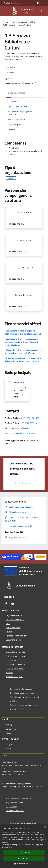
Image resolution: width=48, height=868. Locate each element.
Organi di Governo (14, 615)
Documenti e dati (13, 640)
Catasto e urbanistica (15, 668)
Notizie (9, 725)
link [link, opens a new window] (11, 847)
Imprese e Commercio (15, 664)
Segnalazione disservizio (16, 802)
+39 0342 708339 (29, 423)
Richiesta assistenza (15, 811)
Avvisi (9, 733)
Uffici (32, 22)
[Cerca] (43, 11)
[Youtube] (13, 604)
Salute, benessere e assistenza (24, 705)
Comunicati (11, 729)
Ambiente (14, 701)
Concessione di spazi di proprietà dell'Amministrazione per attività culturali (23, 332)
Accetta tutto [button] (24, 853)
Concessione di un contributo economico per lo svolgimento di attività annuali (23, 352)
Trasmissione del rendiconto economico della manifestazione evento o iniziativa (23, 360)
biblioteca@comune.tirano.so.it (24, 433)
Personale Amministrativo (17, 636)
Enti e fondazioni (13, 628)
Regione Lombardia (12, 3)
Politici (9, 632)
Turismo (9, 673)
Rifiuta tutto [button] (24, 859)
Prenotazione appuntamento (18, 798)
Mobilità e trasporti (14, 677)
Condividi (11, 67)
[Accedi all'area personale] (38, 3)
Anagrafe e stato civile (16, 652)
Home (6, 22)
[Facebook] (6, 604)
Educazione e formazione (21, 689)
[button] (24, 864)
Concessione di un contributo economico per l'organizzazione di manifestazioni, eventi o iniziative (23, 342)
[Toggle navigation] (5, 11)
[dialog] (24, 846)
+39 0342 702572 (31, 418)
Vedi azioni (11, 73)
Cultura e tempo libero (16, 656)
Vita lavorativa (12, 660)
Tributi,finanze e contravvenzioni (25, 697)
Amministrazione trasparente (23, 823)
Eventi (9, 748)
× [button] (45, 827)
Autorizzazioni (16, 709)
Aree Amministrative (15, 619)
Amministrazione (19, 22)
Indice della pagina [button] (16, 93)
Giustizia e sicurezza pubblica (23, 693)
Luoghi (9, 744)
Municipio (19, 382)
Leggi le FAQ (11, 806)
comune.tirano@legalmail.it (21, 428)
